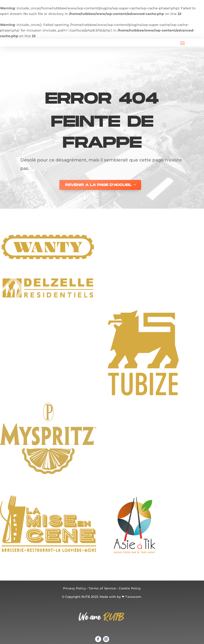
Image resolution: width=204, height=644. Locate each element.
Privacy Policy (74, 588)
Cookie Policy (130, 588)
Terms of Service (102, 588)
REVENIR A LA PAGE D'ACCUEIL (98, 185)
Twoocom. (134, 597)
